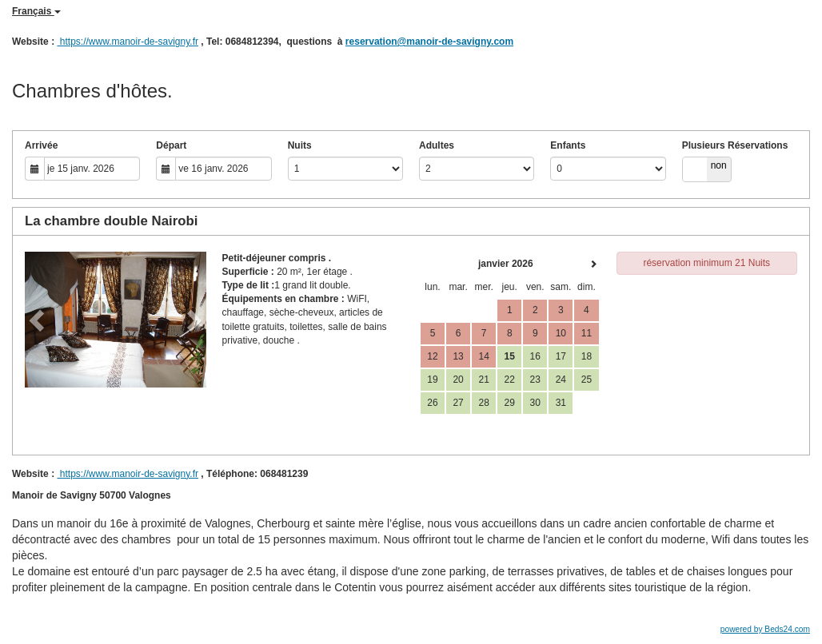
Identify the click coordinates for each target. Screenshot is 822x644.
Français (36, 11)
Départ (171, 145)
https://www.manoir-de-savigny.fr (128, 42)
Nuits (300, 145)
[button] (38, 320)
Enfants (568, 145)
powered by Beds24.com (765, 629)
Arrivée (41, 145)
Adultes (437, 145)
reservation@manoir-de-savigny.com (429, 42)
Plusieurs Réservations (735, 145)
